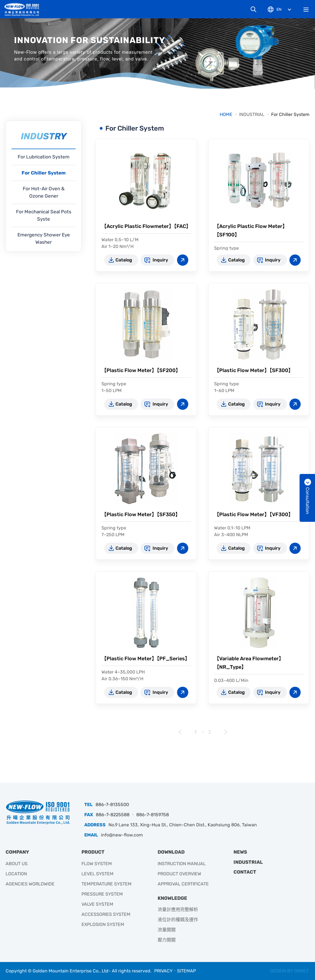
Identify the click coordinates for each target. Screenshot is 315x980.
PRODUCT (93, 852)
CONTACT (245, 872)
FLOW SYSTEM (97, 864)
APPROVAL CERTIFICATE (183, 884)
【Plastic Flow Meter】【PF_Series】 (146, 659)
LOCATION (16, 874)
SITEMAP (186, 971)
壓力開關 (167, 940)
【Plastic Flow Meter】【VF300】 (254, 514)
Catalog (124, 260)
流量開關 (167, 930)
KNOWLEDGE (172, 898)
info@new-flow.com (122, 835)
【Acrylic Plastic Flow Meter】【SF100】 (251, 231)
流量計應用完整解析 (178, 909)
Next (225, 732)
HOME (226, 114)
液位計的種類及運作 (178, 920)
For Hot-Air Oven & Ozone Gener (44, 192)
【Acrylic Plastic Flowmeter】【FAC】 (146, 226)
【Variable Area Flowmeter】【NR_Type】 (249, 663)
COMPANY (17, 852)
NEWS (240, 852)
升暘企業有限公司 (24, 9)
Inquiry (160, 260)
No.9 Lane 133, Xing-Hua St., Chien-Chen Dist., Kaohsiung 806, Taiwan (183, 825)
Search (253, 9)
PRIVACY (163, 971)
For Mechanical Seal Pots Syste (44, 215)
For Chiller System (290, 114)
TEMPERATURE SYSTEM (106, 884)
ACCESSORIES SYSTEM (106, 914)
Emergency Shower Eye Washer (44, 238)
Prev (180, 732)
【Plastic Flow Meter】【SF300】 (254, 370)
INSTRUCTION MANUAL (182, 864)
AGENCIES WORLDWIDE (30, 884)
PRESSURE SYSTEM (102, 894)
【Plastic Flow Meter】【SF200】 (141, 370)
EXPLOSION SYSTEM (103, 924)
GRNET (301, 971)
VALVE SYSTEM (97, 904)
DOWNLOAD (171, 852)
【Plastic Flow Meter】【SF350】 (141, 514)
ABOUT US (17, 864)
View (183, 260)
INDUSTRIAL (252, 114)
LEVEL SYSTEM (98, 874)
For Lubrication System (44, 157)
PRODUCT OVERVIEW (179, 874)
